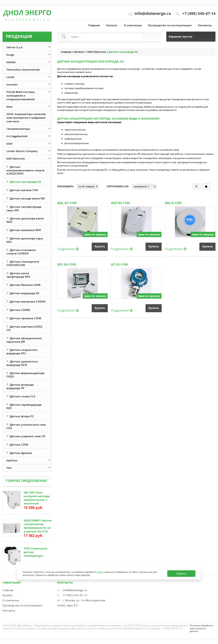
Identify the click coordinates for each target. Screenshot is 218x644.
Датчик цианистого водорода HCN (22, 363)
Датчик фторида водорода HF (20, 386)
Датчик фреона (19, 453)
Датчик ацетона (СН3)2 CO (24, 328)
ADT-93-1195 (121, 203)
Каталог (112, 25)
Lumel (29, 77)
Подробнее (68, 249)
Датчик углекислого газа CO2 (26, 426)
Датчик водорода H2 (23, 293)
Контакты (205, 25)
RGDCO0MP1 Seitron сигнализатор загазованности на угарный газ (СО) (38, 526)
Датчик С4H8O (18, 310)
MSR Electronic (29, 158)
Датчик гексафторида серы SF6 (24, 208)
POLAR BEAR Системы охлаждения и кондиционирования (29, 95)
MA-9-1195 (174, 203)
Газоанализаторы (29, 128)
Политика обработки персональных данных (202, 628)
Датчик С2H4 (17, 444)
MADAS (29, 62)
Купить (100, 246)
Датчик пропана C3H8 (24, 318)
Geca (29, 106)
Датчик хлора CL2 (21, 396)
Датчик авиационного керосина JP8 (24, 340)
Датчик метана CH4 (22, 190)
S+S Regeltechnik (29, 136)
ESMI (29, 143)
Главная (94, 25)
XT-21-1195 (119, 265)
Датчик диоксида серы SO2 (25, 240)
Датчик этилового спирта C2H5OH (21, 251)
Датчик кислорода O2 (24, 181)
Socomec (29, 84)
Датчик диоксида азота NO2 (25, 220)
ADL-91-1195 (67, 203)
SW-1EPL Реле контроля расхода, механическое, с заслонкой (37, 498)
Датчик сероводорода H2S (24, 406)
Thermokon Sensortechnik (23, 70)
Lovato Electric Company (29, 151)
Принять (181, 574)
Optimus (29, 460)
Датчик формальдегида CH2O (25, 374)
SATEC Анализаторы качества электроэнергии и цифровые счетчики (26, 118)
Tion (29, 467)
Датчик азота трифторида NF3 (18, 275)
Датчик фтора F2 (20, 416)
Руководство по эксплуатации (170, 25)
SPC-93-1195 (67, 265)
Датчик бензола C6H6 (23, 285)
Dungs (29, 54)
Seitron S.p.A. (29, 47)
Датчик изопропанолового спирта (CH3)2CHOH (25, 170)
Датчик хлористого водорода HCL (22, 351)
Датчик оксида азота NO (26, 198)
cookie (100, 572)
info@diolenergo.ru (153, 14)
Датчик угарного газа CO (26, 436)
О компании (133, 25)
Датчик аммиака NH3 (24, 230)
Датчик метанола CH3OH (26, 301)
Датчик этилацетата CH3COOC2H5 (23, 263)
